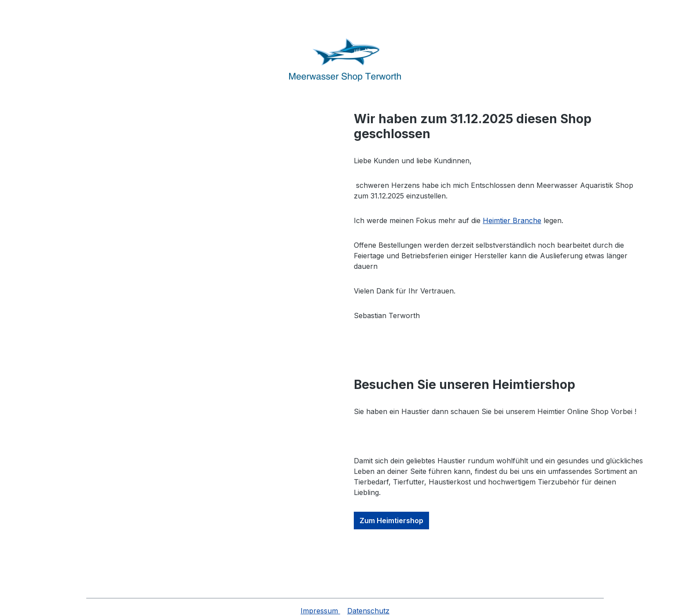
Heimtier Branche (512, 220)
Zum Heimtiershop (391, 521)
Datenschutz (368, 611)
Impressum (320, 611)
